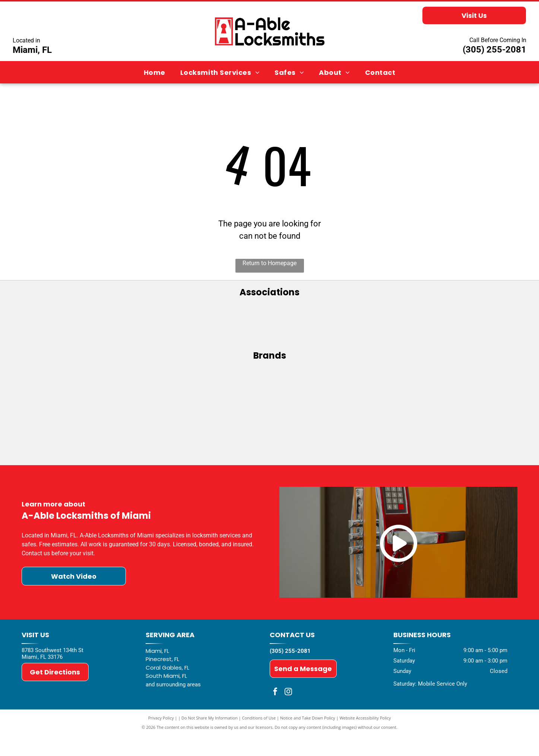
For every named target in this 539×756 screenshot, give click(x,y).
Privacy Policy (161, 738)
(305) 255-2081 (494, 50)
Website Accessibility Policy (365, 738)
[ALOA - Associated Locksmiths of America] (269, 326)
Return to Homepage (269, 263)
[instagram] (288, 713)
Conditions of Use (259, 738)
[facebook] (275, 713)
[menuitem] (155, 72)
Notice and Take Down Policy (308, 738)
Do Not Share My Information (210, 738)
